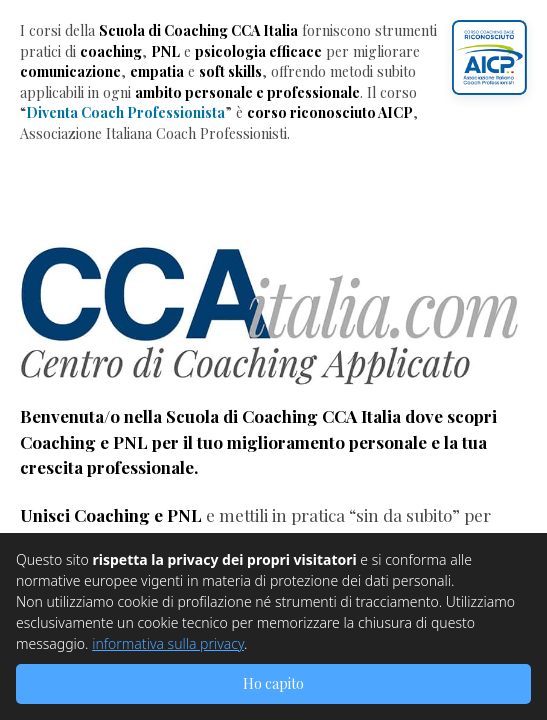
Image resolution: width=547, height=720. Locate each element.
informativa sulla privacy (168, 643)
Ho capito (273, 683)
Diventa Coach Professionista (125, 112)
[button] (489, 57)
